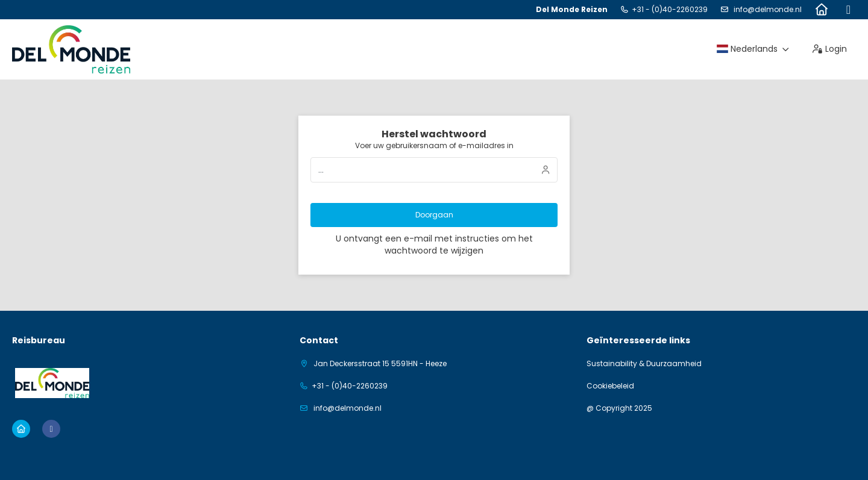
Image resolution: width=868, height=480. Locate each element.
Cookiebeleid (610, 386)
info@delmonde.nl (767, 9)
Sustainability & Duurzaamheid (644, 364)
